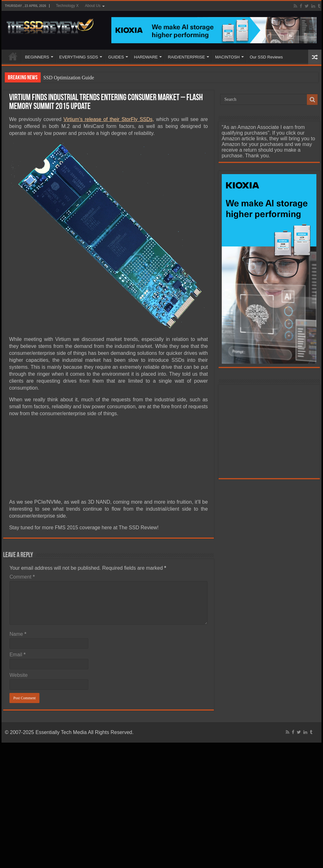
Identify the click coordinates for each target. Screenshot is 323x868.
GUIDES (116, 57)
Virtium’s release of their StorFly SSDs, (109, 119)
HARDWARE (146, 57)
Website (19, 675)
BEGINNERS (37, 57)
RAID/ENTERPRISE (186, 57)
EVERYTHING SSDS (79, 57)
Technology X (67, 6)
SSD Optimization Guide (69, 78)
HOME (13, 56)
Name (18, 634)
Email (18, 655)
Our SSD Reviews (266, 57)
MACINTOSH (227, 57)
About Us (93, 6)
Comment (22, 577)
